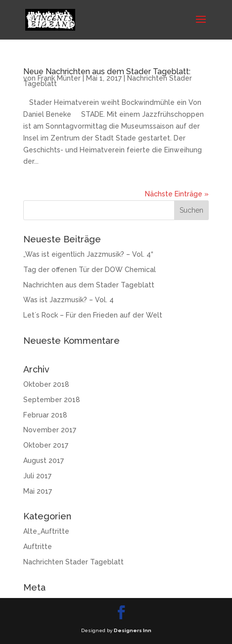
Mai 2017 (38, 491)
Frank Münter (59, 78)
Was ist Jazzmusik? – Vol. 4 (69, 300)
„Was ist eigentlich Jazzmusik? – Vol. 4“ (88, 254)
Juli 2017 (37, 476)
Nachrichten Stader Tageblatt (73, 562)
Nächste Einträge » (177, 194)
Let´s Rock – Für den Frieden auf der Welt (93, 315)
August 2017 (44, 460)
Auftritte (38, 547)
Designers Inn (133, 630)
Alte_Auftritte (46, 531)
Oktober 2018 (46, 384)
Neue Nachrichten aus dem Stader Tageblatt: (107, 71)
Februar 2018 (45, 415)
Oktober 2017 (46, 445)
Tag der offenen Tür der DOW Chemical (90, 270)
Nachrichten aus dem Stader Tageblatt (89, 285)
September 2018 (52, 400)
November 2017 (50, 430)
